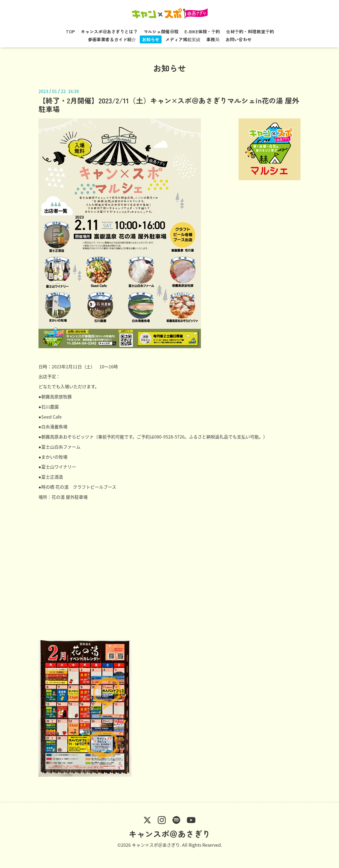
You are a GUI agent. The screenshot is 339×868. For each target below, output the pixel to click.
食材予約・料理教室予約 (250, 31)
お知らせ (151, 39)
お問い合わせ (239, 39)
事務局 (213, 39)
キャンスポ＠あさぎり (169, 834)
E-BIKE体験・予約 (202, 31)
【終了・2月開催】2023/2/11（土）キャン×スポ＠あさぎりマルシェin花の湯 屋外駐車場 (169, 105)
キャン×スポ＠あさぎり (156, 845)
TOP (70, 31)
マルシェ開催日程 (161, 31)
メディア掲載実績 (183, 39)
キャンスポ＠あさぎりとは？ (109, 31)
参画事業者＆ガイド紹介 (112, 39)
